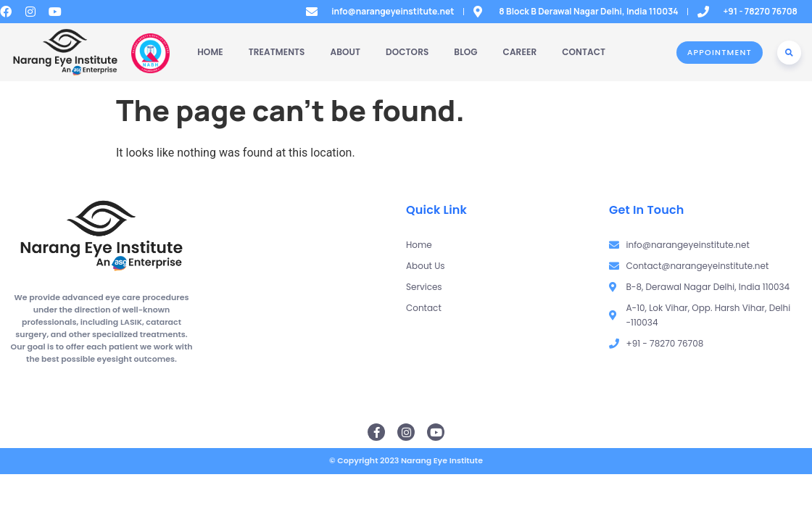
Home (210, 52)
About (346, 52)
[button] (789, 53)
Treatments (277, 52)
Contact (584, 52)
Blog (465, 52)
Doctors (407, 52)
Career (520, 52)
